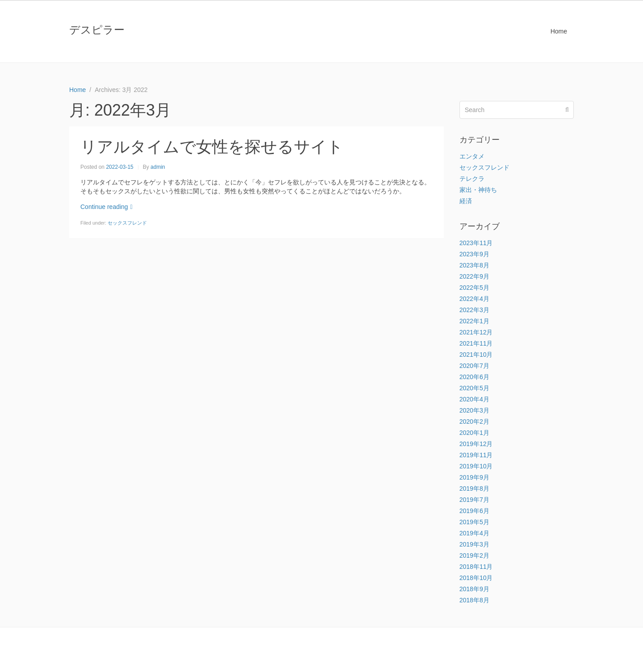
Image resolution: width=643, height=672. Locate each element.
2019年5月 (474, 522)
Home (559, 31)
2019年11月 (476, 455)
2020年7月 (474, 366)
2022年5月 (474, 288)
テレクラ (472, 179)
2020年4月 (474, 399)
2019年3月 (474, 544)
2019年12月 (476, 444)
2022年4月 (474, 299)
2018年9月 (474, 589)
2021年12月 (476, 332)
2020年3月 (474, 410)
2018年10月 (476, 578)
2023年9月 (474, 254)
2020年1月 (474, 433)
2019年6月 (474, 511)
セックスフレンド (127, 223)
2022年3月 (474, 310)
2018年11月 (476, 567)
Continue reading (106, 207)
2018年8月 (474, 600)
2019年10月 (476, 466)
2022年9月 (474, 276)
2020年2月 (474, 422)
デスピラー (97, 30)
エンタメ (472, 156)
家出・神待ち (478, 190)
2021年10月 (476, 355)
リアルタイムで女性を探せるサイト (212, 147)
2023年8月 (474, 265)
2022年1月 (474, 321)
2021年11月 (476, 343)
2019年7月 (474, 500)
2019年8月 (474, 488)
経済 (466, 201)
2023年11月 (476, 243)
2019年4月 (474, 533)
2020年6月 (474, 377)
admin (158, 167)
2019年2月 (474, 555)
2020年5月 (474, 388)
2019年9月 (474, 477)
